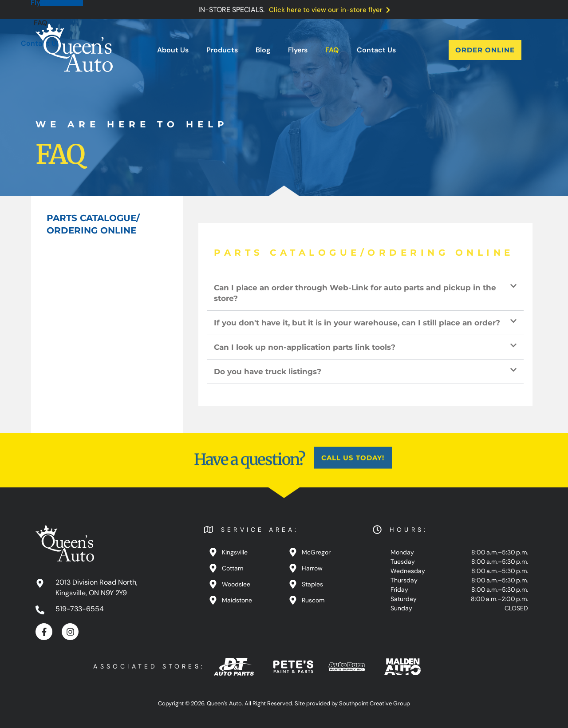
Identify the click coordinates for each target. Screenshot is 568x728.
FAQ (332, 50)
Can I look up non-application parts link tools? (305, 347)
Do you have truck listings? (268, 372)
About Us (173, 50)
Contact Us (376, 50)
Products (222, 50)
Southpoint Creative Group (375, 703)
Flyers (298, 50)
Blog (263, 50)
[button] (365, 293)
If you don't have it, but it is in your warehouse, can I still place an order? (357, 323)
